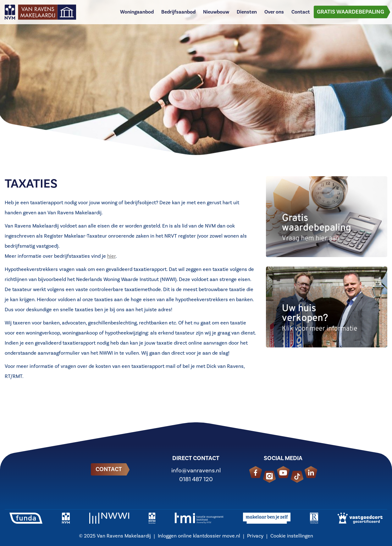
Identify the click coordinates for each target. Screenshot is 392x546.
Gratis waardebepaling (351, 14)
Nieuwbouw (216, 14)
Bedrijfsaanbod (178, 14)
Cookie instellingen (292, 536)
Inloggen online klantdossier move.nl (199, 536)
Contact (301, 14)
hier (111, 256)
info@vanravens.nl (196, 470)
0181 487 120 (196, 479)
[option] (196, 79)
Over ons (274, 14)
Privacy (255, 536)
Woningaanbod (137, 14)
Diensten (247, 14)
